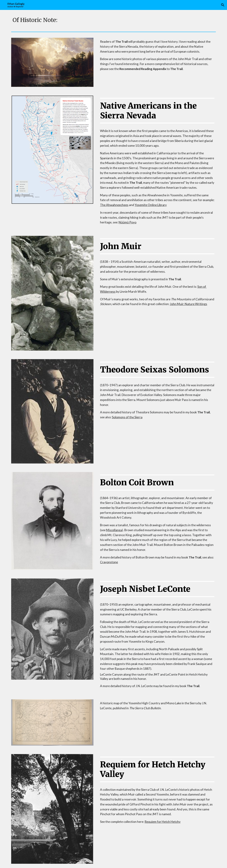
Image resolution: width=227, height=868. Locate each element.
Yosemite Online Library (151, 205)
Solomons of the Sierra (127, 417)
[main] (113, 20)
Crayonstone (109, 562)
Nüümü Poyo (128, 222)
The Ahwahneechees (114, 205)
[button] (223, 5)
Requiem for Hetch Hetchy (163, 822)
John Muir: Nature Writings (189, 304)
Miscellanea (114, 530)
